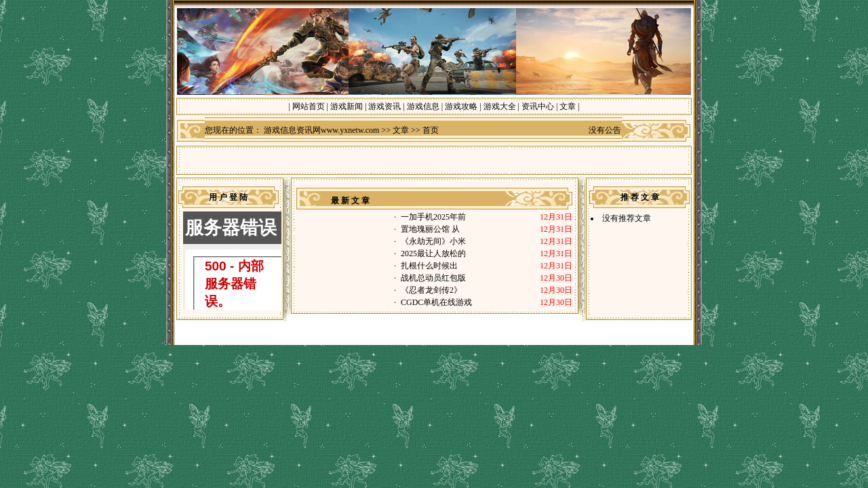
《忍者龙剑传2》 (431, 290)
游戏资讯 (384, 106)
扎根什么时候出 (430, 266)
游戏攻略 (461, 106)
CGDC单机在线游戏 (436, 302)
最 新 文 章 (350, 201)
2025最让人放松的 (433, 253)
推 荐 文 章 (640, 197)
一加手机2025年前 (433, 217)
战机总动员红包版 (433, 278)
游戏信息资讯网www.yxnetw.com (321, 130)
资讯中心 (538, 106)
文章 (568, 106)
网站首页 (309, 106)
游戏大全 (500, 106)
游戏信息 (423, 106)
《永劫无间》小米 (433, 241)
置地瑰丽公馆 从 (430, 229)
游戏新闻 (347, 106)
